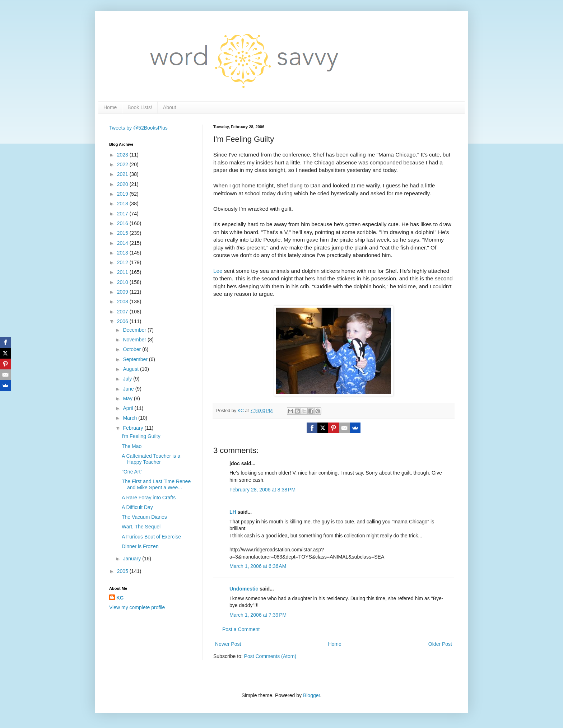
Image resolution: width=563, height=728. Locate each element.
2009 (123, 292)
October (132, 349)
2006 (123, 321)
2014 (123, 243)
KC (120, 598)
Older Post (440, 644)
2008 (123, 302)
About (170, 107)
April (129, 408)
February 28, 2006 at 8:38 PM (262, 490)
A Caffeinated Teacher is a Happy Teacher (151, 459)
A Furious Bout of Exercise (151, 537)
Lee (218, 271)
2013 (123, 253)
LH (233, 512)
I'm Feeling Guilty (141, 436)
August (131, 369)
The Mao (132, 446)
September (136, 359)
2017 (123, 214)
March (131, 418)
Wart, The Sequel (141, 527)
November (135, 340)
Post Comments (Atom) (270, 656)
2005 (123, 571)
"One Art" (132, 472)
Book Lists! (140, 107)
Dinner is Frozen (140, 546)
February (134, 428)
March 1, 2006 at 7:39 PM (258, 615)
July (128, 379)
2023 (123, 155)
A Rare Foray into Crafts (149, 498)
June (129, 389)
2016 (123, 223)
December (135, 330)
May (128, 398)
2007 (123, 312)
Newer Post (228, 644)
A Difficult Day (137, 507)
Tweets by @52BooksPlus (138, 128)
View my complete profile (137, 607)
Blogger (311, 695)
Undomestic (244, 589)
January (132, 559)
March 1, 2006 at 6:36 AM (258, 566)
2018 (123, 204)
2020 (123, 184)
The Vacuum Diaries (144, 517)
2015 (123, 233)
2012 (123, 262)
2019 (123, 194)
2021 (123, 174)
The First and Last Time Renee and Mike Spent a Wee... (156, 484)
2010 (123, 282)
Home (110, 107)
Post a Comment (241, 629)
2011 (123, 272)
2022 (123, 164)
